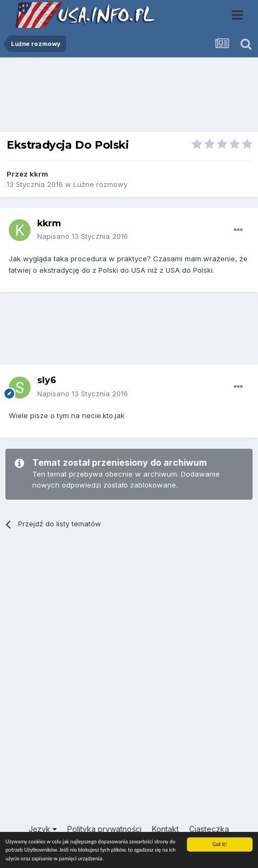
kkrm (39, 174)
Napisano (83, 236)
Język (43, 829)
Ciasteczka (209, 829)
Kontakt (165, 829)
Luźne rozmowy (100, 184)
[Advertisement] (129, 97)
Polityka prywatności (104, 829)
